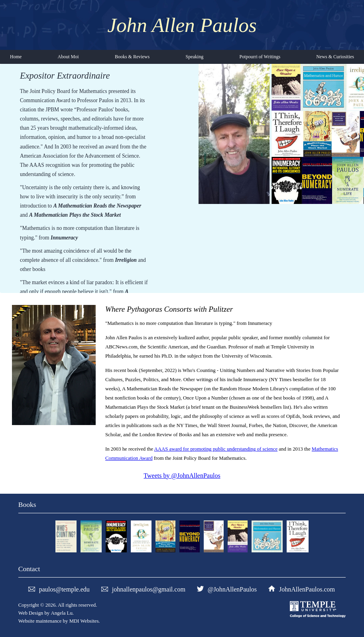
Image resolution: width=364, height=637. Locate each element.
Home (16, 57)
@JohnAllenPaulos (232, 589)
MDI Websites (84, 621)
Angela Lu (61, 613)
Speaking (194, 57)
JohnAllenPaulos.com (307, 589)
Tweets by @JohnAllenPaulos (182, 476)
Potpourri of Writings (260, 57)
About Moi (68, 57)
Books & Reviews (132, 57)
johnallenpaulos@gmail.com (149, 589)
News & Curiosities (335, 57)
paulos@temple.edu (64, 589)
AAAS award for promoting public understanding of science (216, 449)
